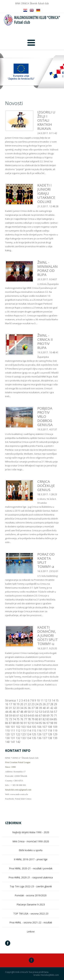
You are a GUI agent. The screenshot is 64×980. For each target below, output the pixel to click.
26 (44, 704)
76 (22, 719)
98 (52, 723)
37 (33, 708)
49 (25, 712)
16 (7, 704)
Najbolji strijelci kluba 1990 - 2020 (31, 832)
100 (7, 727)
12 (46, 700)
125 (34, 734)
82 (44, 719)
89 (18, 723)
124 (29, 734)
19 (18, 704)
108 (50, 727)
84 (52, 719)
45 (10, 712)
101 (13, 727)
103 (23, 727)
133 (23, 738)
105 (34, 727)
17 (10, 704)
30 (7, 708)
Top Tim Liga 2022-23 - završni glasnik (31, 886)
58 (7, 715)
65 (33, 715)
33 (18, 708)
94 (37, 723)
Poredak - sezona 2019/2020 (31, 895)
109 (55, 727)
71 (55, 715)
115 (34, 731)
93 (33, 723)
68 (44, 715)
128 (50, 734)
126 (39, 734)
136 (39, 738)
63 (25, 715)
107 (44, 727)
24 (37, 704)
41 (48, 708)
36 (29, 708)
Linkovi (31, 931)
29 (55, 704)
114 (29, 731)
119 (55, 731)
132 (18, 738)
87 (10, 723)
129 (55, 734)
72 (7, 719)
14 (53, 700)
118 (50, 731)
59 (10, 715)
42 (52, 708)
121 (13, 734)
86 (7, 723)
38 (37, 708)
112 (18, 731)
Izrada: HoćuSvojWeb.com (46, 975)
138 (50, 738)
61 (18, 715)
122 (18, 734)
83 (48, 719)
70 (52, 715)
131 (13, 738)
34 (22, 708)
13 (49, 700)
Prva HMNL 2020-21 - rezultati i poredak (31, 868)
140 (7, 742)
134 (29, 738)
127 (44, 734)
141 (13, 742)
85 (55, 719)
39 (40, 708)
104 (29, 727)
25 (40, 704)
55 (48, 712)
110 (7, 731)
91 (25, 723)
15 (57, 700)
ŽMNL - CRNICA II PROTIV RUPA (45, 341)
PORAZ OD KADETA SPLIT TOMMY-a (46, 560)
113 (23, 731)
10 (38, 700)
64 (29, 715)
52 (37, 712)
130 (7, 738)
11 (42, 700)
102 (18, 727)
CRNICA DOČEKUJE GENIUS (46, 486)
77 (25, 719)
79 (33, 719)
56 (52, 712)
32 (14, 708)
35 (25, 708)
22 (29, 704)
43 (55, 708)
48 (22, 712)
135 (34, 738)
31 (10, 708)
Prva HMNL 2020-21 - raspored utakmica (31, 877)
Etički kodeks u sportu (31, 850)
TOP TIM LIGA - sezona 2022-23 (31, 914)
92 (29, 723)
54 (44, 712)
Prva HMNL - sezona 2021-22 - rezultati (31, 922)
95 (40, 723)
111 (13, 731)
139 (55, 738)
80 (37, 719)
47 (18, 712)
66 (37, 715)
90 (22, 723)
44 (7, 712)
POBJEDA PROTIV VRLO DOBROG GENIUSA (45, 416)
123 (23, 734)
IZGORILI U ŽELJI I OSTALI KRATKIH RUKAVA (46, 120)
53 (40, 712)
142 (18, 742)
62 (22, 715)
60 (14, 715)
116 (39, 731)
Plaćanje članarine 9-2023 (31, 904)
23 (33, 704)
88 (14, 723)
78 (29, 719)
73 (10, 719)
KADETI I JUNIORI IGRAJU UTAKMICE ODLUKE (46, 193)
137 (44, 738)
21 (25, 704)
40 (44, 708)
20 (22, 704)
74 (14, 719)
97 (48, 723)
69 (48, 715)
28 (52, 704)
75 (18, 719)
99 (55, 723)
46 (14, 712)
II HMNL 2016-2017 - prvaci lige (31, 859)
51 (33, 712)
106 (39, 727)
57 (55, 712)
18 (14, 704)
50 (29, 712)
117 (44, 731)
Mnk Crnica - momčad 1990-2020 (31, 841)
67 (40, 715)
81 (40, 719)
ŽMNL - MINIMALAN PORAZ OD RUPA (48, 268)
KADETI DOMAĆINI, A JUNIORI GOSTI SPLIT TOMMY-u (48, 635)
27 (48, 704)
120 (7, 734)
